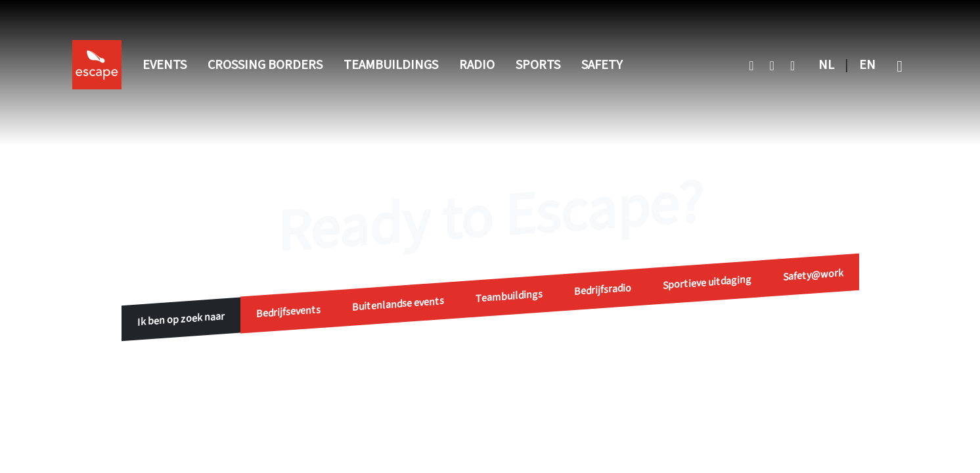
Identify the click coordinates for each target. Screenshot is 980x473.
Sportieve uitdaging (707, 282)
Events (165, 65)
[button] (900, 65)
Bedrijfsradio (603, 290)
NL (826, 65)
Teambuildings (391, 65)
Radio (477, 65)
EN (867, 65)
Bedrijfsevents (288, 312)
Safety (602, 65)
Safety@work (813, 275)
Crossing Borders (265, 65)
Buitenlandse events (398, 304)
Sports (538, 65)
